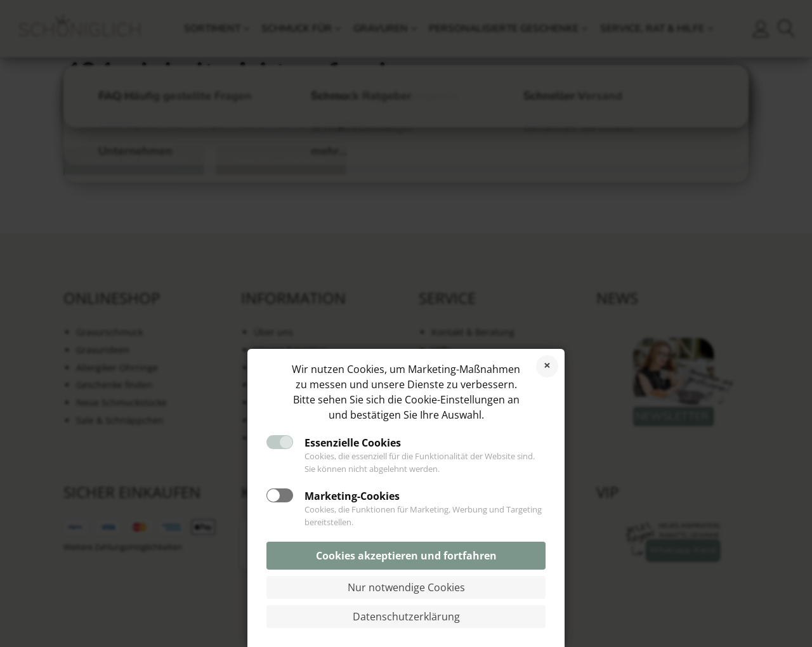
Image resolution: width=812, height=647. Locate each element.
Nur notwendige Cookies (406, 587)
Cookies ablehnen (547, 366)
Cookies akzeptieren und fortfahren (406, 556)
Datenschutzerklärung (406, 617)
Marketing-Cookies (352, 496)
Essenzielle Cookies (353, 443)
